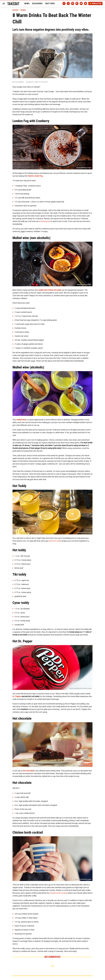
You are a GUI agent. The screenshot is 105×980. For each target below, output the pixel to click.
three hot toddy (55, 541)
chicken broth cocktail (58, 893)
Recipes (15, 10)
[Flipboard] (77, 3)
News (27, 3)
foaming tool (45, 221)
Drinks (23, 10)
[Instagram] (73, 3)
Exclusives (37, 3)
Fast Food (50, 3)
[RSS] (86, 3)
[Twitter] (68, 3)
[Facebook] (64, 3)
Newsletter (95, 3)
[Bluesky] (81, 3)
